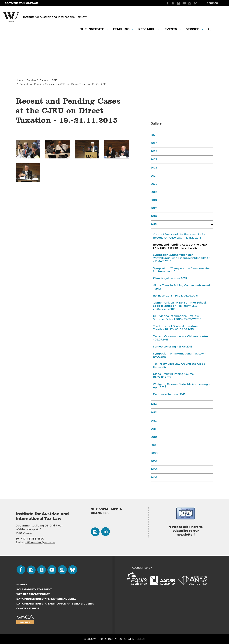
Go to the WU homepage (22, 3)
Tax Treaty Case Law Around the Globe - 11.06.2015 (180, 365)
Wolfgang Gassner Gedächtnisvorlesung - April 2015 (181, 386)
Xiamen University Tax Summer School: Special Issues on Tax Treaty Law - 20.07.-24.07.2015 (180, 306)
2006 (154, 469)
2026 (154, 135)
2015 (55, 80)
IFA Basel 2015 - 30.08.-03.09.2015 (175, 296)
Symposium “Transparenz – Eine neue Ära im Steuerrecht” (181, 270)
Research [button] (147, 29)
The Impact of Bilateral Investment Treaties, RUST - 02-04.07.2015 (177, 328)
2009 (154, 445)
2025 (154, 143)
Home (19, 80)
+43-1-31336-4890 (32, 539)
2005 (154, 478)
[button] (210, 30)
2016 (154, 216)
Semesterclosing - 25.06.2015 (173, 347)
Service (31, 80)
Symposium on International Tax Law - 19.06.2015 (179, 355)
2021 (154, 176)
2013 (154, 413)
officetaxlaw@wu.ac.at (40, 542)
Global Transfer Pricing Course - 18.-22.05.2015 (174, 376)
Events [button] (171, 29)
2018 (154, 200)
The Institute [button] (92, 29)
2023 (154, 159)
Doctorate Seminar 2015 (169, 394)
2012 (154, 421)
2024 (154, 151)
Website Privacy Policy (33, 594)
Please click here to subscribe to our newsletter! (187, 531)
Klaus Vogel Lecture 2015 (170, 278)
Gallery (44, 80)
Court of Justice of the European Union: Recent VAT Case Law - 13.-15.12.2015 (180, 236)
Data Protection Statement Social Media (46, 599)
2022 (154, 168)
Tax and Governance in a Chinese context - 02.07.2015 (181, 338)
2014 (154, 404)
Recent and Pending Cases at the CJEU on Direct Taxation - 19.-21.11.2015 (180, 246)
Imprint (22, 585)
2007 (154, 461)
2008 (154, 453)
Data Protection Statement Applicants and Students (55, 604)
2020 (154, 184)
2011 (153, 429)
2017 (154, 208)
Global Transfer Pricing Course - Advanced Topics (182, 287)
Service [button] (193, 29)
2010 (154, 437)
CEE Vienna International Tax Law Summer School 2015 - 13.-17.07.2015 (177, 318)
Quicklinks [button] (217, 3)
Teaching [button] (121, 29)
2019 (154, 192)
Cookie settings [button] (28, 608)
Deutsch (195, 3)
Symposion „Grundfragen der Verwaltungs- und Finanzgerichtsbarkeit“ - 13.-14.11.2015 (181, 258)
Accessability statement (34, 589)
